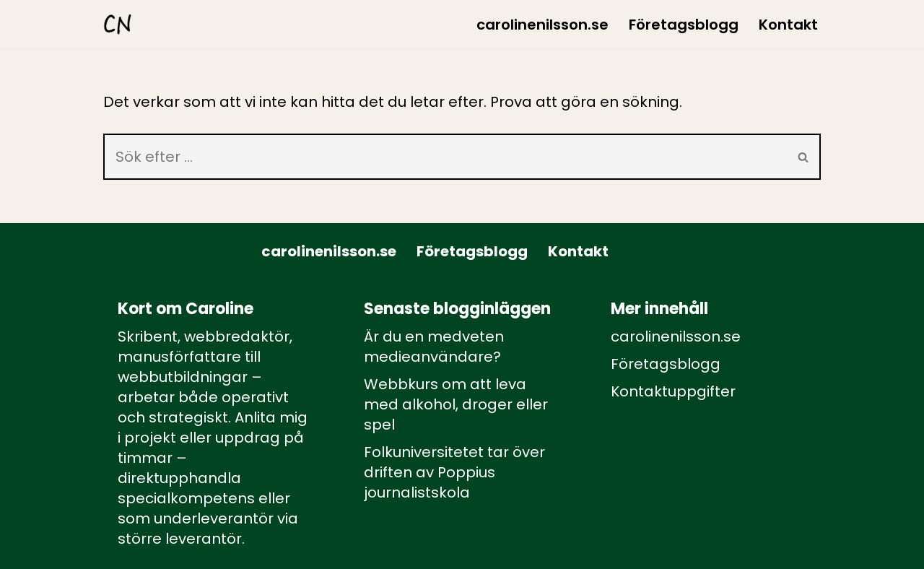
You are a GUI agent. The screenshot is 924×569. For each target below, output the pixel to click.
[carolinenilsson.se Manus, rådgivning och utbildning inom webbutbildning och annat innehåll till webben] (118, 24)
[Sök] (445, 157)
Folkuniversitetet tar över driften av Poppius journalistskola (454, 472)
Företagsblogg (684, 25)
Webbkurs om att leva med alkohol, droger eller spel (456, 404)
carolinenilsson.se (542, 25)
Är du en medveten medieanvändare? (434, 347)
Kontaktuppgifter (673, 391)
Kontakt (788, 25)
